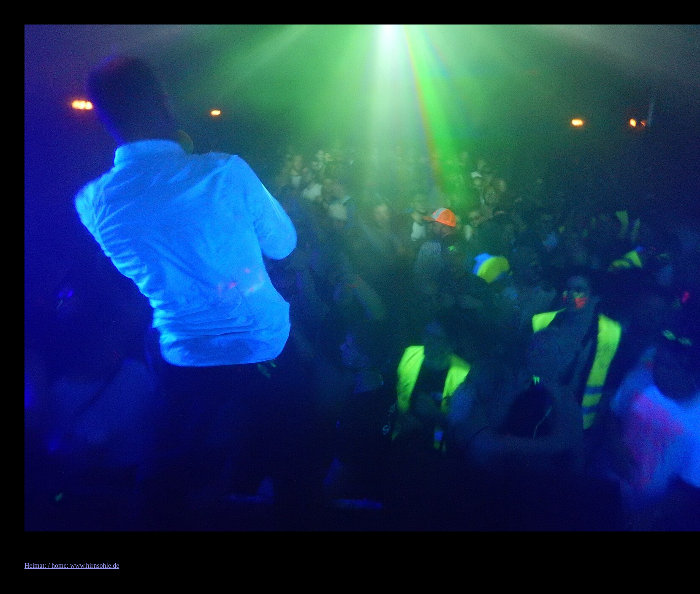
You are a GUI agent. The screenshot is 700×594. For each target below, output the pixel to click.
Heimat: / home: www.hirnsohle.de (72, 565)
